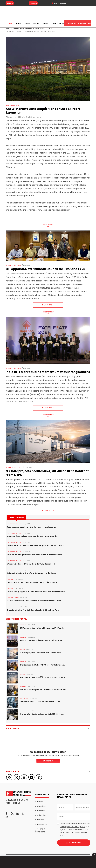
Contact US (58, 24)
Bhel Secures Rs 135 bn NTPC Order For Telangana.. (42, 665)
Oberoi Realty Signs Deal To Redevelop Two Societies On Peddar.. (36, 592)
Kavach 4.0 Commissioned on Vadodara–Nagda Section (32, 536)
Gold (28, 24)
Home (11, 24)
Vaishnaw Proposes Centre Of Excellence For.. (40, 702)
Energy (23, 650)
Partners (41, 811)
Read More (48, 305)
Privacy (41, 820)
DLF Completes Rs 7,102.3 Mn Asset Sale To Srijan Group (32, 582)
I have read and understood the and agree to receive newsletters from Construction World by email (75, 830)
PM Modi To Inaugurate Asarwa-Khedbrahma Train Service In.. (35, 555)
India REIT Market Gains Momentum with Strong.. (42, 640)
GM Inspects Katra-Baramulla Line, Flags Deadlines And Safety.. (36, 545)
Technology (24, 699)
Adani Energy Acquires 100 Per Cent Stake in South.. (43, 677)
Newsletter (42, 824)
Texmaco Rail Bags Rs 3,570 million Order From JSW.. (43, 690)
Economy (23, 625)
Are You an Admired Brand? (79, 24)
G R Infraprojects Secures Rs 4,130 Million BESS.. (41, 653)
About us (41, 806)
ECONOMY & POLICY (13, 598)
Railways (23, 686)
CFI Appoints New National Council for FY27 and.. (42, 628)
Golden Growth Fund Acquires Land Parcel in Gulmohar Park (34, 601)
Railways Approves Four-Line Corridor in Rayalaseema (31, 527)
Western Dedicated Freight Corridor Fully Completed (31, 564)
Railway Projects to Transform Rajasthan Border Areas (31, 573)
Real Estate (11, 579)
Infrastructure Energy (14, 467)
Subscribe (33, 3)
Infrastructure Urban (13, 265)
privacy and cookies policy (72, 827)
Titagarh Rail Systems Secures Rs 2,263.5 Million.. (42, 714)
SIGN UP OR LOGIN (59, 3)
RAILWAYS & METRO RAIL (14, 524)
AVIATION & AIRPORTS (12, 105)
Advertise (10, 3)
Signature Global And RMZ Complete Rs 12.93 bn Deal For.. (33, 610)
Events (36, 24)
